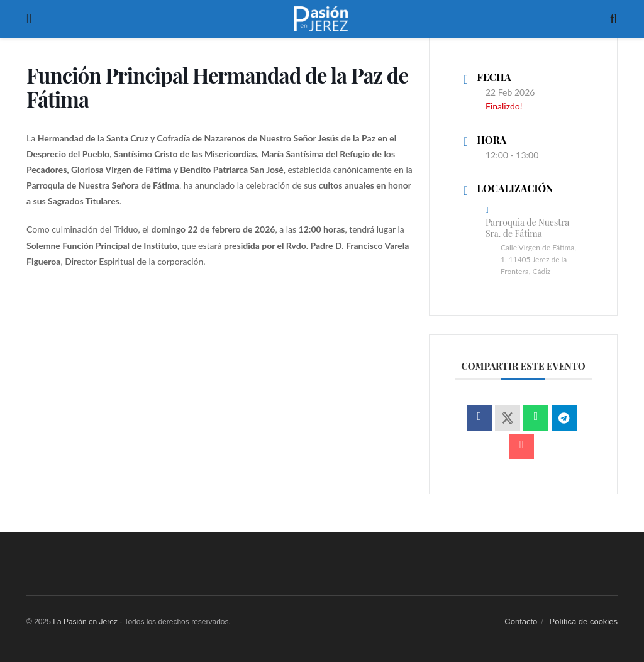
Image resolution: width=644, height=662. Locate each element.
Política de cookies (584, 621)
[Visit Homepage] (321, 19)
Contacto (521, 621)
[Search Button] (614, 19)
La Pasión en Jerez (85, 622)
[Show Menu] (29, 19)
